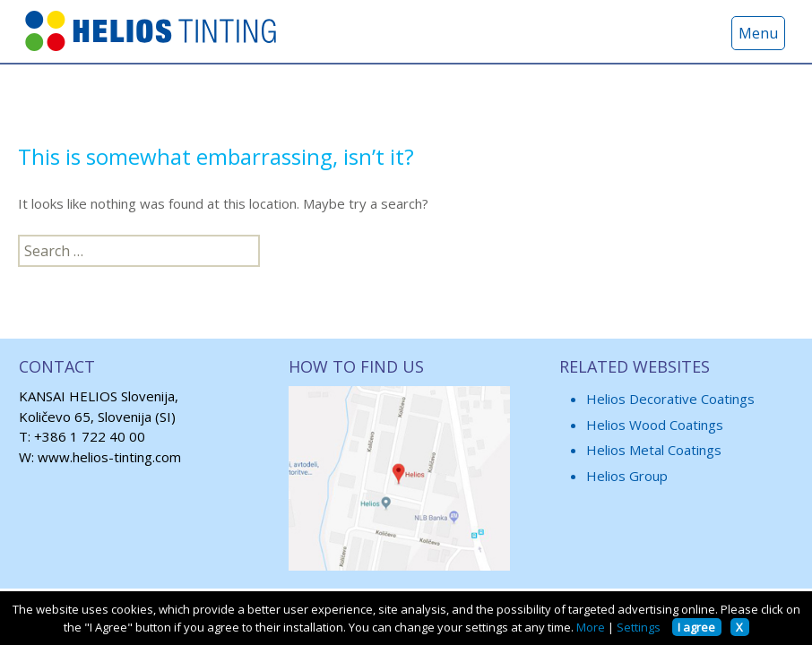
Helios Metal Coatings (654, 450)
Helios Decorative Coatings (670, 399)
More (591, 627)
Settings (639, 627)
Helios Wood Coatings (655, 425)
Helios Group (627, 476)
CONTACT (57, 366)
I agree (696, 627)
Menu (758, 33)
